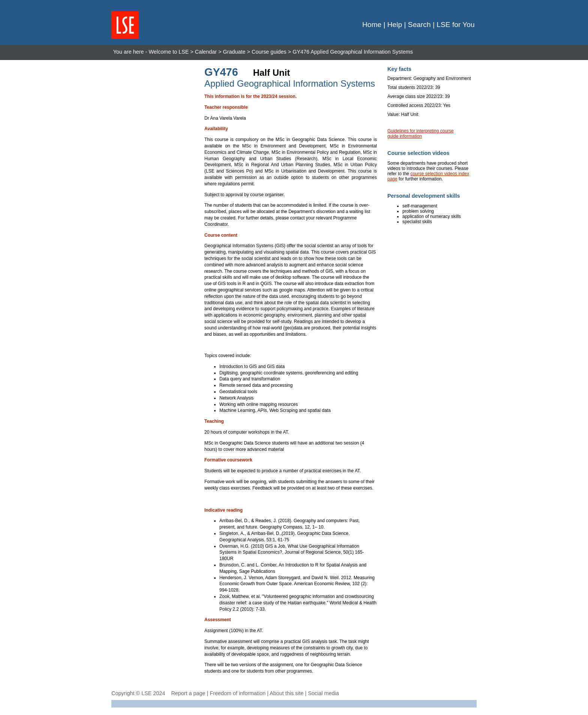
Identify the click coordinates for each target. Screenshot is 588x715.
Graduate (234, 52)
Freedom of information (238, 693)
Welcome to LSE (169, 52)
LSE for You (455, 25)
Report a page (188, 693)
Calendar (206, 52)
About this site (286, 693)
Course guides (269, 52)
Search (419, 25)
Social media (323, 693)
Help (395, 25)
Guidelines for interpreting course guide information (421, 134)
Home (372, 25)
